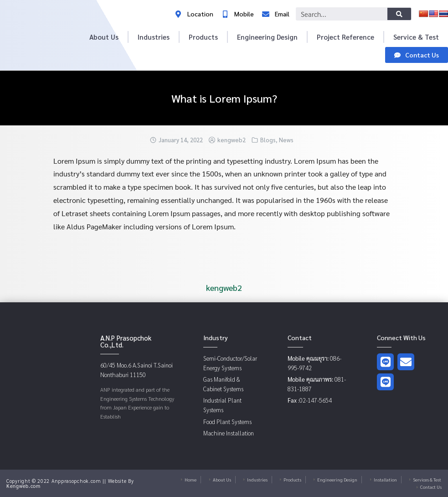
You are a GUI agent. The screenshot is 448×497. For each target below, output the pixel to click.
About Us (104, 37)
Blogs (268, 140)
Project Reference (345, 37)
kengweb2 (232, 140)
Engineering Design (267, 37)
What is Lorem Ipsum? (224, 98)
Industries (154, 37)
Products (203, 37)
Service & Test (416, 37)
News (286, 140)
